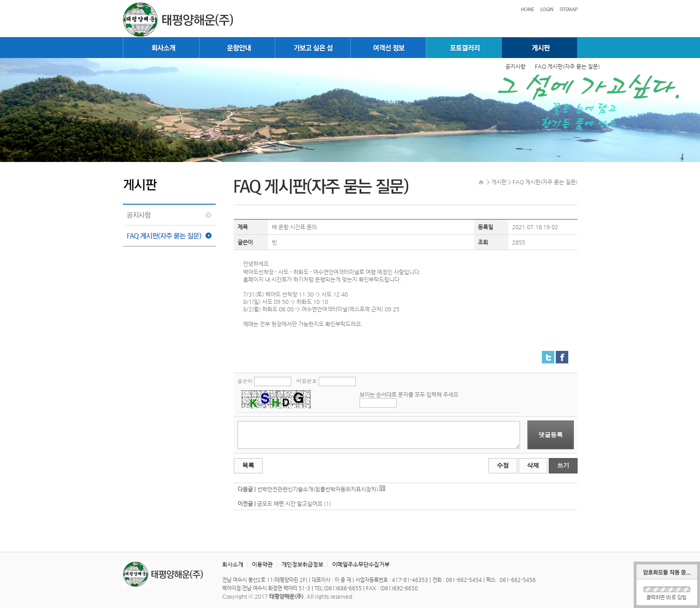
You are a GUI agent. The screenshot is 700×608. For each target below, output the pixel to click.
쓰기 (563, 465)
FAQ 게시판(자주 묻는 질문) (567, 66)
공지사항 (515, 66)
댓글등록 (551, 435)
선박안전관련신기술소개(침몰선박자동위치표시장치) (318, 489)
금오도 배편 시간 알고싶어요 (290, 504)
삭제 (533, 465)
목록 (248, 465)
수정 (503, 465)
